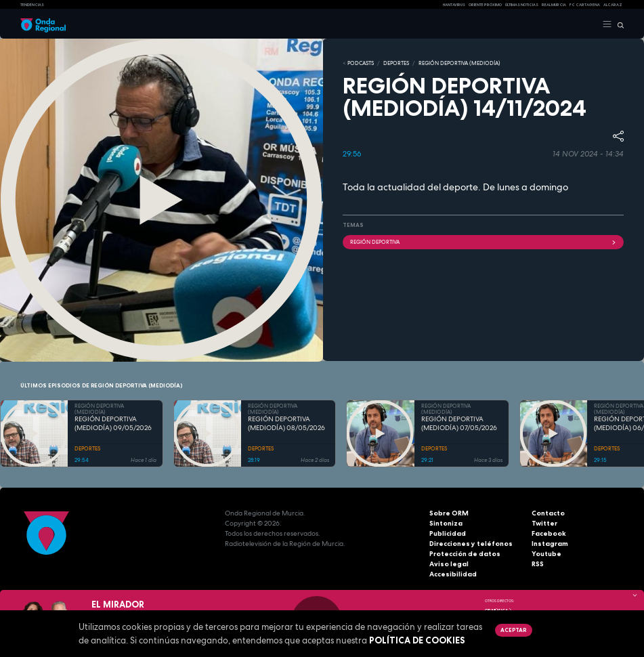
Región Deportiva (484, 242)
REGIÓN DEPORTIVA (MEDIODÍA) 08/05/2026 (286, 424)
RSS (538, 564)
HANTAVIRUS (454, 5)
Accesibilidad (453, 574)
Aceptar (513, 630)
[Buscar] (618, 24)
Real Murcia (554, 5)
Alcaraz (613, 5)
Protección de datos (465, 554)
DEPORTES (396, 63)
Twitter (544, 523)
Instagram (550, 544)
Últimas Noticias (522, 5)
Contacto (548, 513)
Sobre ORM (449, 513)
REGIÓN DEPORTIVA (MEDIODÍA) (459, 63)
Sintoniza (446, 523)
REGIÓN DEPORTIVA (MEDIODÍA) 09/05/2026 (113, 424)
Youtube (546, 554)
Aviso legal (449, 564)
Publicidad (448, 533)
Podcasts (361, 63)
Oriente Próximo (485, 5)
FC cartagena (585, 5)
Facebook (549, 533)
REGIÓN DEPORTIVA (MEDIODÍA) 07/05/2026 (459, 424)
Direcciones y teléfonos (471, 544)
